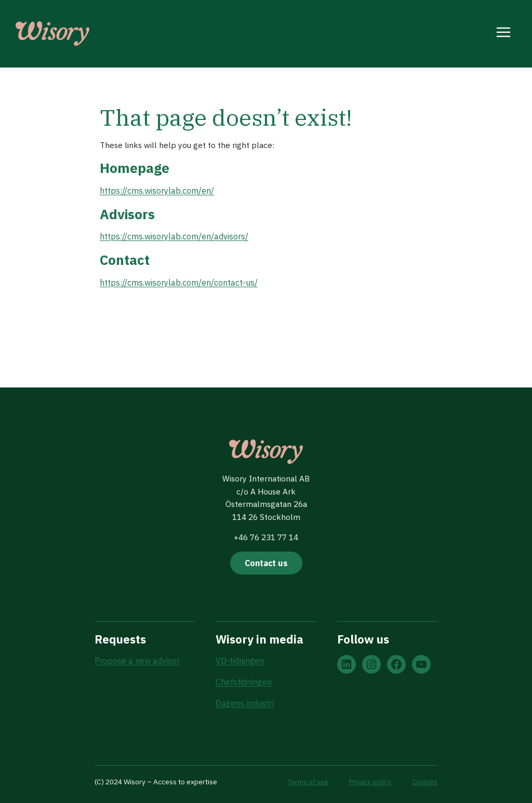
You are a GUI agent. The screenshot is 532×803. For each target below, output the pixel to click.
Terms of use (306, 782)
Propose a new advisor (137, 660)
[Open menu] (504, 34)
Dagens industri (245, 703)
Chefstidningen (244, 681)
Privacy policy (369, 782)
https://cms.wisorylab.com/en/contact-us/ (179, 286)
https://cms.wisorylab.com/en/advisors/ (174, 239)
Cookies (424, 782)
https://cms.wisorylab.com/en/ (157, 192)
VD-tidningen (240, 660)
